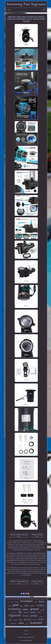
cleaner (41, 601)
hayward (27, 620)
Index (26, 631)
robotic (27, 624)
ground (35, 609)
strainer (41, 605)
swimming (14, 609)
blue (22, 606)
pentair (33, 612)
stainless (43, 610)
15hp (10, 620)
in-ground (36, 623)
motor (25, 616)
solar (26, 606)
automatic (14, 623)
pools (39, 612)
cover (41, 619)
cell (36, 602)
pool (16, 605)
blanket (33, 606)
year (20, 620)
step (9, 602)
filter (20, 612)
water (15, 620)
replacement (14, 613)
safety (21, 623)
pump (34, 615)
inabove (26, 612)
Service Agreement (26, 640)
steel (34, 620)
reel (12, 602)
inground (15, 615)
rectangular (41, 617)
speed (9, 606)
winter (25, 609)
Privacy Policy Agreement (26, 637)
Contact (26, 634)
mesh (16, 602)
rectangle (26, 601)
